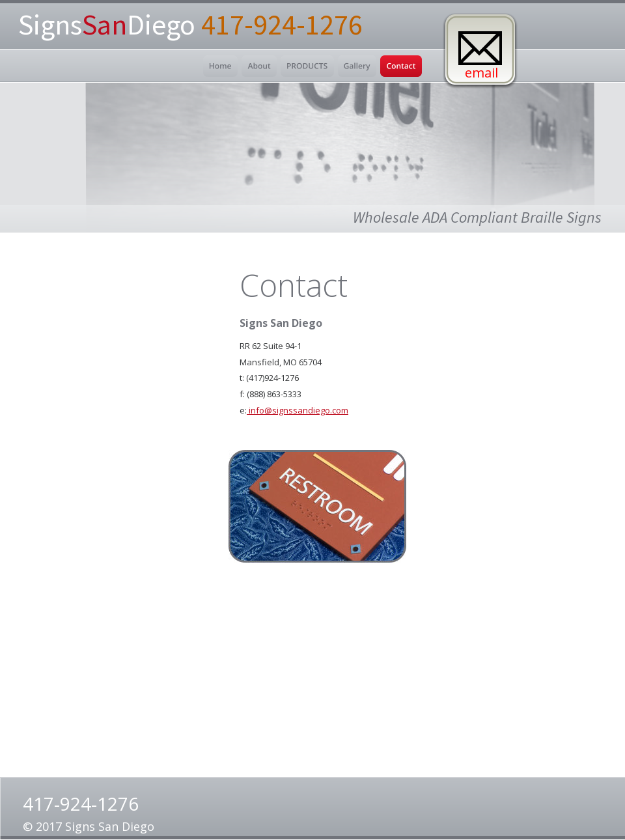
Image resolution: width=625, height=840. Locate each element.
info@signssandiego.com (298, 410)
